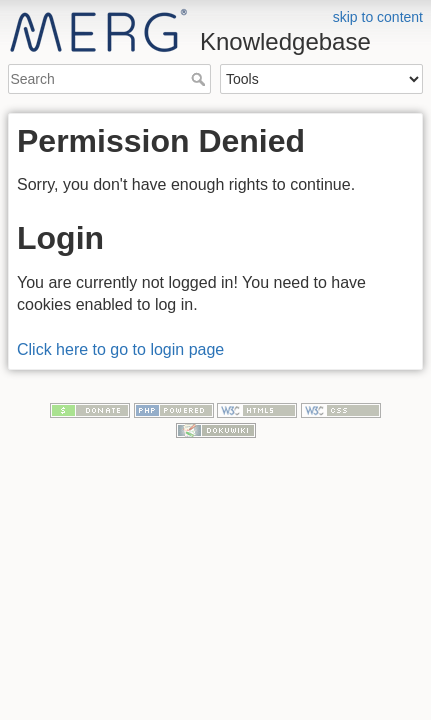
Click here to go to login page (120, 349)
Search (200, 79)
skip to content (378, 17)
